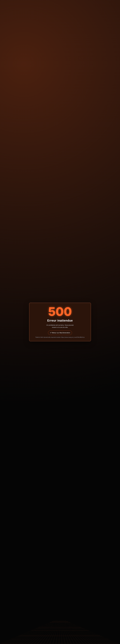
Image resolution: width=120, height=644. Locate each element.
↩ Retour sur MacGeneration (60, 333)
